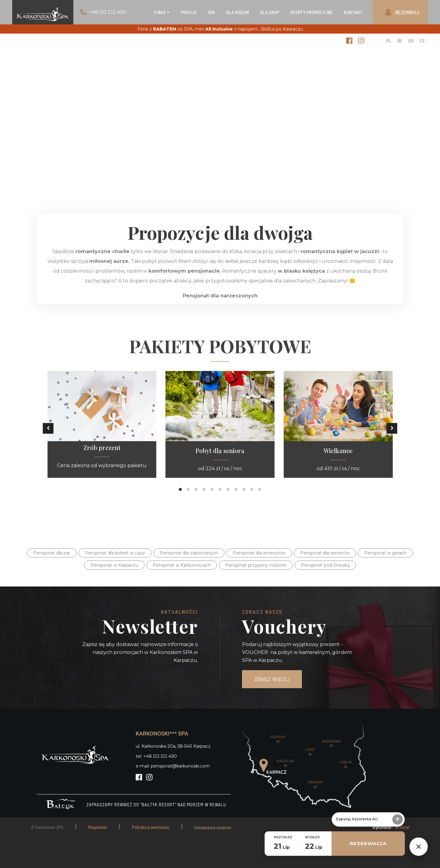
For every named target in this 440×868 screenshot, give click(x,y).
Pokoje (189, 12)
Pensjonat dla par (52, 553)
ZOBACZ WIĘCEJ (272, 679)
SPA (211, 12)
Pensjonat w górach (385, 553)
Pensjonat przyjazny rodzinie (256, 565)
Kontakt (353, 12)
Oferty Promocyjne (312, 12)
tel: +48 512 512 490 (156, 756)
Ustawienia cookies (213, 827)
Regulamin (98, 827)
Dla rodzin (238, 12)
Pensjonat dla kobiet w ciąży (115, 553)
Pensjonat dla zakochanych (189, 553)
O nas (162, 12)
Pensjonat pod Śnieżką (325, 565)
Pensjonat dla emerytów (259, 553)
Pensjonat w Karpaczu (114, 565)
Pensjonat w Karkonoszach (182, 565)
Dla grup (270, 12)
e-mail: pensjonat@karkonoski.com (173, 766)
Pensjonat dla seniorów (325, 553)
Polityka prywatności (151, 827)
